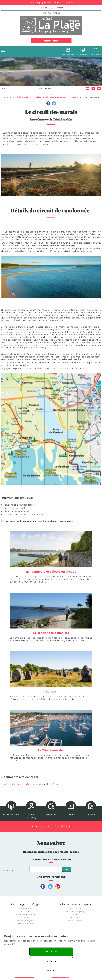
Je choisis (51, 961)
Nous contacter (25, 923)
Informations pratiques (75, 904)
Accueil (6, 97)
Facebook (48, 103)
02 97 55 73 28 (46, 8)
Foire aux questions (25, 914)
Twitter (54, 103)
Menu (3, 55)
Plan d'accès (75, 908)
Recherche (96, 55)
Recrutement (25, 908)
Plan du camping (75, 911)
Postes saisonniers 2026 (51, 826)
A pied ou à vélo (40, 97)
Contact (59, 8)
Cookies (25, 917)
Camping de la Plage (25, 904)
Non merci (51, 971)
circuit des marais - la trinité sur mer (24, 784)
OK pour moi (51, 952)
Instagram (58, 886)
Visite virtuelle (75, 920)
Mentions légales (25, 920)
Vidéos (75, 914)
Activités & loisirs (21, 97)
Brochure (75, 917)
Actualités (25, 911)
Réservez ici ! (51, 41)
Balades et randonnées (64, 97)
